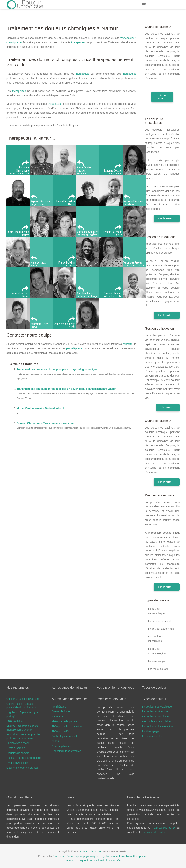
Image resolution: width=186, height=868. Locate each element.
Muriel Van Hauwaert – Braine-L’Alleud (40, 408)
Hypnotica (58, 716)
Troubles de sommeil (18, 753)
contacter (128, 344)
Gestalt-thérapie (16, 748)
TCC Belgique (15, 721)
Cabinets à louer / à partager (23, 768)
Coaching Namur (62, 746)
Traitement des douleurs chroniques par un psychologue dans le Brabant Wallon (66, 389)
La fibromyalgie (157, 661)
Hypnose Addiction (17, 763)
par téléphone (74, 348)
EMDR (56, 741)
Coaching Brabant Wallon (66, 751)
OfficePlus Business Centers (23, 699)
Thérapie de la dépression (67, 726)
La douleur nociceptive (161, 621)
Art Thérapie (59, 707)
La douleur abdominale (161, 629)
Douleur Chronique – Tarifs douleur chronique (45, 423)
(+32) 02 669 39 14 (164, 828)
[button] (144, 5)
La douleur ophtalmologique (158, 651)
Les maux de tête (158, 669)
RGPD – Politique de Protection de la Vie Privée (93, 861)
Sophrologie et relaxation (66, 736)
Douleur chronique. (91, 851)
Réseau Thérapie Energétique (24, 758)
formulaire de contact (154, 832)
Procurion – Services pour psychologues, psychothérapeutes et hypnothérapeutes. (100, 856)
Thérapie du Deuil (62, 731)
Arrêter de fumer (61, 711)
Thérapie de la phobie (64, 721)
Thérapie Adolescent (18, 743)
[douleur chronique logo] (25, 5)
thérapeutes (78, 42)
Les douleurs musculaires (155, 639)
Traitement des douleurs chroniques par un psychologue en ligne (57, 369)
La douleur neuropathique (156, 611)
